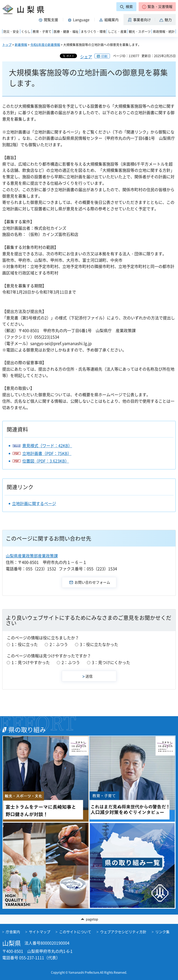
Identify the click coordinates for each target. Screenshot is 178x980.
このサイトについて (75, 932)
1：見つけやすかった (31, 662)
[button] (157, 7)
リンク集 (162, 932)
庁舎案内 (13, 932)
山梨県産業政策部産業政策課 (32, 556)
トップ (7, 45)
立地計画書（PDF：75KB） (47, 453)
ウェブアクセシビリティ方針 (123, 932)
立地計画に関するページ (34, 503)
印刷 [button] (104, 56)
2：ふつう (59, 644)
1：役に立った (25, 644)
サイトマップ (40, 932)
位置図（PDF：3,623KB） (46, 461)
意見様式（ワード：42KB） (47, 446)
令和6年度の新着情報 (45, 45)
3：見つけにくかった (111, 662)
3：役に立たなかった (99, 644)
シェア (86, 57)
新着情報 (21, 45)
